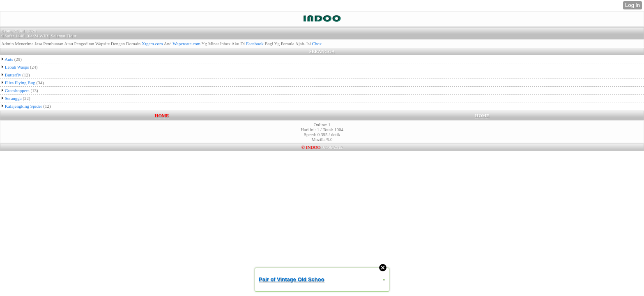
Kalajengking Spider (24, 106)
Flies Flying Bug (20, 83)
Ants (9, 59)
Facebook (255, 44)
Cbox (317, 44)
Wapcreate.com (186, 44)
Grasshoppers (17, 90)
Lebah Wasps (17, 67)
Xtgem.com (152, 44)
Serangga (13, 98)
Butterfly (13, 75)
